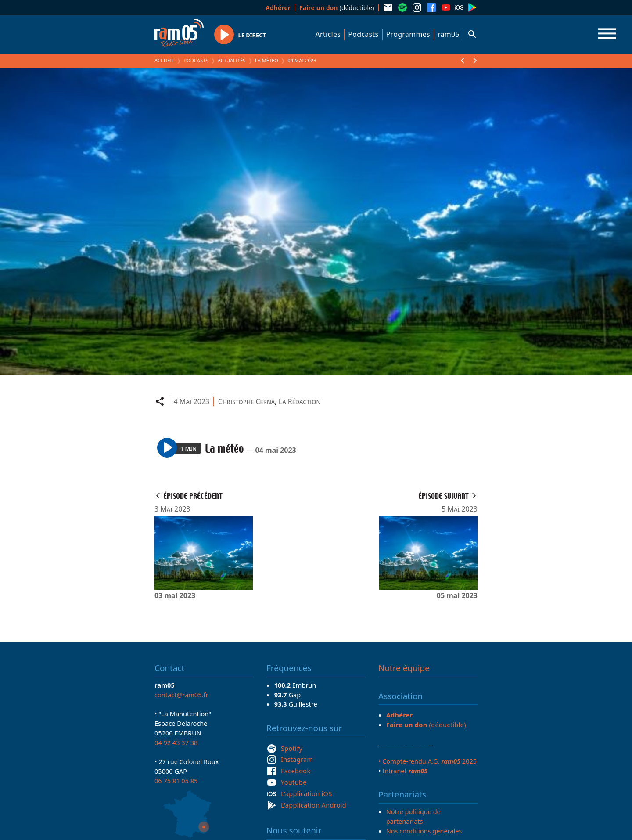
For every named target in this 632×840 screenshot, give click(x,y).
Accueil (164, 60)
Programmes (408, 34)
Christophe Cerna (246, 401)
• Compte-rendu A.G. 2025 (427, 761)
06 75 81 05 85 (176, 781)
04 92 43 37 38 (176, 743)
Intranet (405, 771)
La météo (267, 60)
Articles (328, 34)
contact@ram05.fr (181, 695)
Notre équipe (404, 668)
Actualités (232, 60)
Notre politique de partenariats (413, 816)
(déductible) (337, 8)
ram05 (449, 34)
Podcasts (363, 34)
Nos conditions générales (424, 831)
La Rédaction (300, 401)
